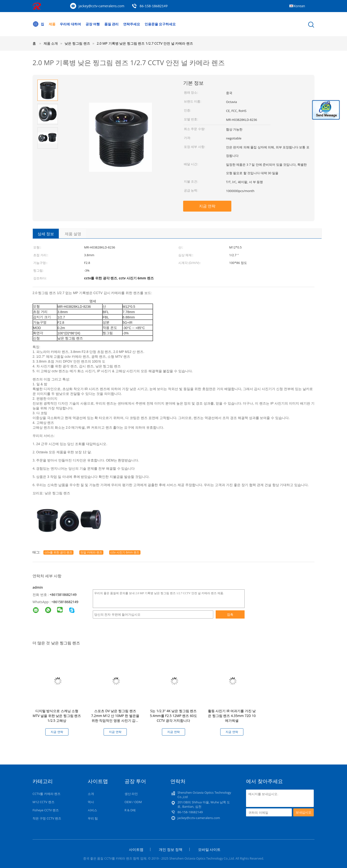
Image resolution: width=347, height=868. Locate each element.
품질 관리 (112, 24)
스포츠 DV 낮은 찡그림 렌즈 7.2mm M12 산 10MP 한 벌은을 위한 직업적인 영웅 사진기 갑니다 (115, 718)
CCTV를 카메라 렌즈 (47, 794)
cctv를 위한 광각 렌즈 (58, 552)
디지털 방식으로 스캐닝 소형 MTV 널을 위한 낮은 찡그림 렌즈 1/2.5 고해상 (57, 716)
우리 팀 (93, 818)
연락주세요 (132, 24)
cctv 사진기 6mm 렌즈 (125, 552)
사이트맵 (136, 849)
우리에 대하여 (70, 24)
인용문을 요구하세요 (160, 24)
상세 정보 (46, 234)
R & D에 (130, 810)
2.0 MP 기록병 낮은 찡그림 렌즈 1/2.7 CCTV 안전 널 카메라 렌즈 (145, 43)
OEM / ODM (133, 802)
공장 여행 (93, 24)
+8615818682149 (63, 595)
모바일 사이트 (209, 849)
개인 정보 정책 (171, 849)
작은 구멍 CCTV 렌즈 (47, 818)
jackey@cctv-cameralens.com (101, 6)
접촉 (230, 614)
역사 (91, 802)
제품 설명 (73, 234)
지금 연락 (207, 206)
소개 (91, 794)
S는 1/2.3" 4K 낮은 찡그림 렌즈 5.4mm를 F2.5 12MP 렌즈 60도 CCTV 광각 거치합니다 (173, 716)
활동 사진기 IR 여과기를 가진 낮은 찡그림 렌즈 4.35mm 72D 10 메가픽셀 (232, 716)
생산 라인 (131, 794)
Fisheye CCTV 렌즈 (46, 810)
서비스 (92, 810)
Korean (299, 6)
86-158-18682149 (154, 6)
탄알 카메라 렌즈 (91, 552)
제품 (52, 24)
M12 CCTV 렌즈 (43, 802)
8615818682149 (66, 602)
